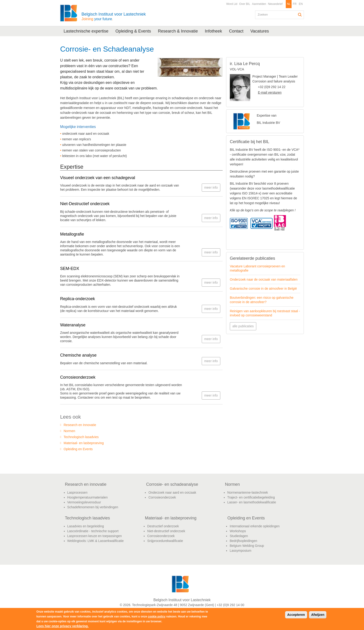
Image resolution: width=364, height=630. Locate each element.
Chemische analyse (78, 355)
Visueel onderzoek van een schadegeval (98, 178)
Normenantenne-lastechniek (248, 492)
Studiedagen (239, 536)
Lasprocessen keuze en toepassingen (95, 536)
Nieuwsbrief (275, 4)
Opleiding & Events (133, 31)
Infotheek (213, 31)
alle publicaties (243, 326)
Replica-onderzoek (78, 299)
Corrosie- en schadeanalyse (172, 484)
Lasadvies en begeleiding (86, 526)
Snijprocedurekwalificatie (165, 541)
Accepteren (296, 615)
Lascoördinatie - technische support (93, 531)
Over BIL (245, 4)
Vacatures (260, 31)
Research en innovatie (86, 484)
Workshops (238, 531)
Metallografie (72, 234)
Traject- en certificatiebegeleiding (251, 497)
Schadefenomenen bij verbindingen (93, 507)
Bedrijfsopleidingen (243, 541)
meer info (211, 187)
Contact (236, 31)
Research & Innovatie (178, 31)
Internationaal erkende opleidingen (255, 526)
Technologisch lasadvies (81, 437)
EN (301, 4)
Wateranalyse (73, 325)
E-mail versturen (270, 92)
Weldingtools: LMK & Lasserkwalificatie (96, 541)
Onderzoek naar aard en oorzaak (172, 492)
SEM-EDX (70, 269)
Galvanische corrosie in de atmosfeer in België (263, 289)
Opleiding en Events (78, 449)
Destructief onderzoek (163, 526)
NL (289, 4)
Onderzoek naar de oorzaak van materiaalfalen (264, 279)
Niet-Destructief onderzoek (85, 204)
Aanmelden (259, 4)
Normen (69, 431)
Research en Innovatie (80, 425)
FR (295, 4)
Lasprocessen (77, 492)
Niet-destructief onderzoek (166, 531)
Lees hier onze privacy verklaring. (63, 626)
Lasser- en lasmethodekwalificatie (252, 502)
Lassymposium (240, 551)
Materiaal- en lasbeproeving (84, 443)
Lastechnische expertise (86, 31)
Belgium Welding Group (247, 546)
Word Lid (232, 4)
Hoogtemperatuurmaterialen (88, 497)
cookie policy (157, 617)
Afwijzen (318, 615)
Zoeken (300, 15)
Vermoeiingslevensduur (84, 502)
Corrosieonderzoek (78, 377)
